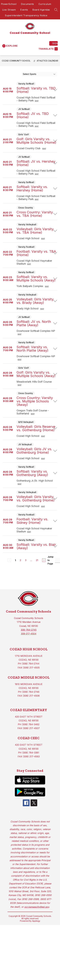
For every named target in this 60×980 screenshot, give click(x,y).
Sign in (55, 43)
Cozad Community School (16, 61)
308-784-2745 (29, 630)
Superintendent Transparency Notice (26, 15)
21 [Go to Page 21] (37, 560)
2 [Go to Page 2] (20, 560)
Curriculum (45, 4)
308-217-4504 (29, 634)
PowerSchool (9, 4)
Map (37, 101)
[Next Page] (44, 560)
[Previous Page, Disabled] (9, 560)
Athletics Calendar (47, 61)
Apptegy (36, 921)
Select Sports (30, 74)
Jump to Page (51, 560)
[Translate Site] (48, 49)
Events (24, 10)
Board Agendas (41, 10)
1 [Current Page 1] (15, 560)
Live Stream (9, 10)
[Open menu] (10, 46)
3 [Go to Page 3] (26, 560)
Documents (27, 4)
